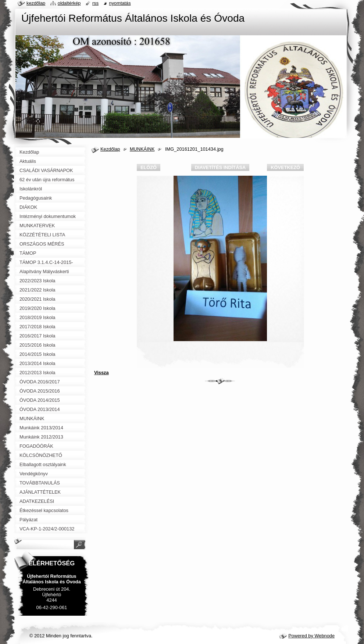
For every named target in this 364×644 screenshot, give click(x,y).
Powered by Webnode (311, 636)
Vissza (101, 373)
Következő (285, 167)
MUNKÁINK (142, 149)
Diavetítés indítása (220, 167)
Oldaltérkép (69, 3)
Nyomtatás (120, 3)
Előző (149, 167)
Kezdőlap (110, 149)
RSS (95, 3)
